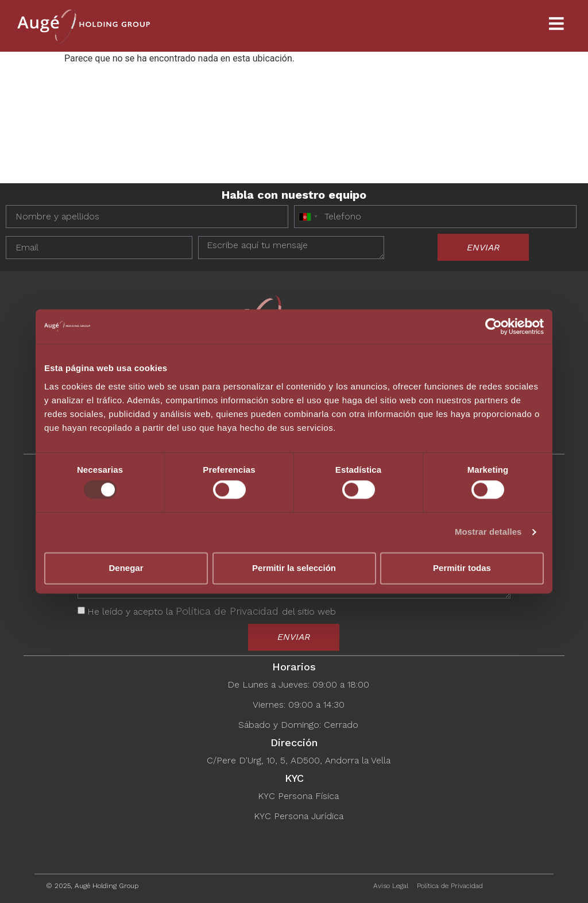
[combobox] (308, 217)
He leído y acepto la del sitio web (212, 611)
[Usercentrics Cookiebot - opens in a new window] (494, 326)
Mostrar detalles (488, 532)
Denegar (126, 568)
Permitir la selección (294, 568)
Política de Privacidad (229, 611)
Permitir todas (462, 568)
